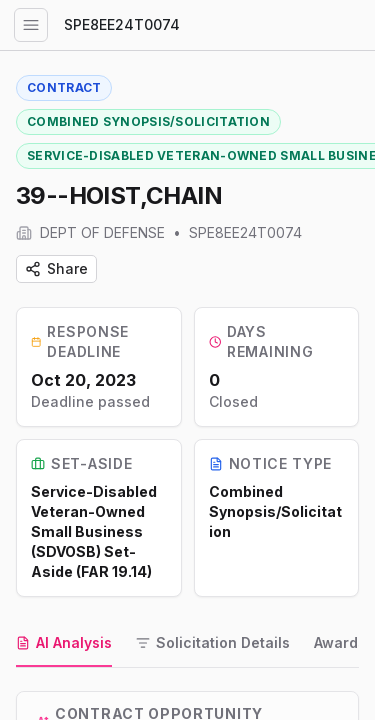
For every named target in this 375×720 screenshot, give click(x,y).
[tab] (64, 644)
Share (56, 268)
